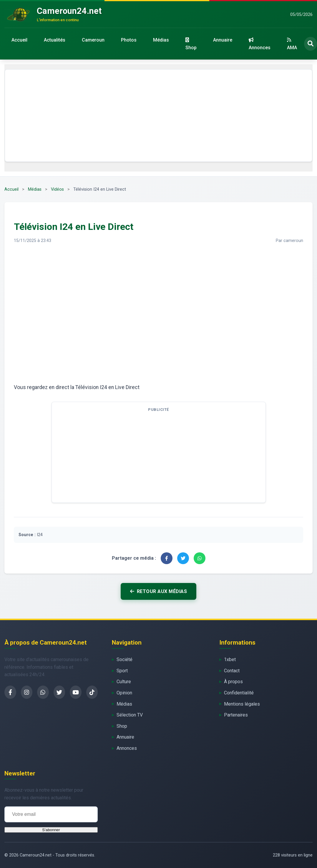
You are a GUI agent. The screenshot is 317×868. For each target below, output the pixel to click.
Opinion (124, 693)
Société (125, 659)
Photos (129, 40)
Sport (122, 671)
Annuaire (223, 40)
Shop (191, 44)
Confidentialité (239, 693)
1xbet (230, 659)
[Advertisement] (159, 116)
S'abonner (51, 830)
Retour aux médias (158, 591)
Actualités (55, 40)
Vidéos (57, 189)
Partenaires (236, 715)
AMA (292, 44)
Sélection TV (130, 715)
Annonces (260, 44)
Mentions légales (242, 704)
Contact (232, 671)
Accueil (19, 40)
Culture (124, 682)
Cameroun (93, 40)
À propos (233, 682)
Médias (161, 40)
